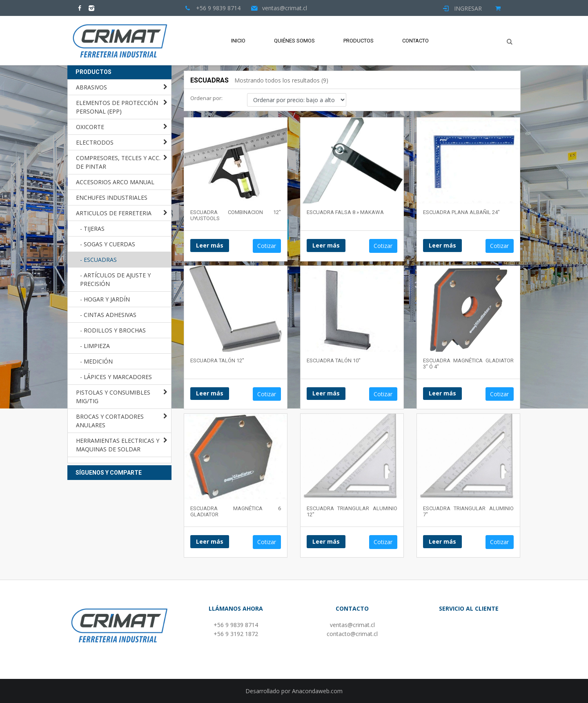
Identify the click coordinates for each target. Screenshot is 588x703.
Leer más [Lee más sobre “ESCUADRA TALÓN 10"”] (326, 393)
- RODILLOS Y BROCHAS (113, 330)
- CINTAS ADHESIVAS (108, 315)
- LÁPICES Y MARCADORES (116, 377)
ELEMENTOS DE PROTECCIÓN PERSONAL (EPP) (117, 107)
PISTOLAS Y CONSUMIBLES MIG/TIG (113, 397)
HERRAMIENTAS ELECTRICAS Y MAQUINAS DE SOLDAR (118, 445)
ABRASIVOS (91, 87)
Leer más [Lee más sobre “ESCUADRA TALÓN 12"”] (210, 393)
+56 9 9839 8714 (236, 625)
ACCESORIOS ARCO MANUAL (115, 182)
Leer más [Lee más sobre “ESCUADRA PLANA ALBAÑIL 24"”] (442, 245)
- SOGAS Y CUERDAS (108, 244)
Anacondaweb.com (317, 691)
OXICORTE (90, 127)
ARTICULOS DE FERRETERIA (114, 213)
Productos (359, 41)
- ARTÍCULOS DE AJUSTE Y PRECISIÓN (115, 279)
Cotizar (267, 246)
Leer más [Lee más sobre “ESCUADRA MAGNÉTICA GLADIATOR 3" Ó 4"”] (442, 393)
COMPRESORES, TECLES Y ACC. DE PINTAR (118, 162)
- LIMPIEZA (95, 346)
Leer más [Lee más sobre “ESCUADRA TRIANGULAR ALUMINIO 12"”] (326, 541)
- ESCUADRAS (98, 260)
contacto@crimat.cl (352, 634)
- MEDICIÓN (96, 361)
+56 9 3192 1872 (236, 634)
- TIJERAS (92, 229)
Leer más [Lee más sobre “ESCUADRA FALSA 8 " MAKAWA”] (326, 245)
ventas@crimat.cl (352, 625)
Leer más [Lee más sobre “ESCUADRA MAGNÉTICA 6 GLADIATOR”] (210, 541)
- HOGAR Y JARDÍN (105, 299)
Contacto (415, 41)
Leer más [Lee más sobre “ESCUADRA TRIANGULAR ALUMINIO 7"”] (442, 541)
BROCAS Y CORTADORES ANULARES (110, 421)
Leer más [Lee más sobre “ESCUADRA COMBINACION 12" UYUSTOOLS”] (210, 245)
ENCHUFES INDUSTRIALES (112, 198)
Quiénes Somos (294, 41)
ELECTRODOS (95, 142)
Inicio (238, 41)
